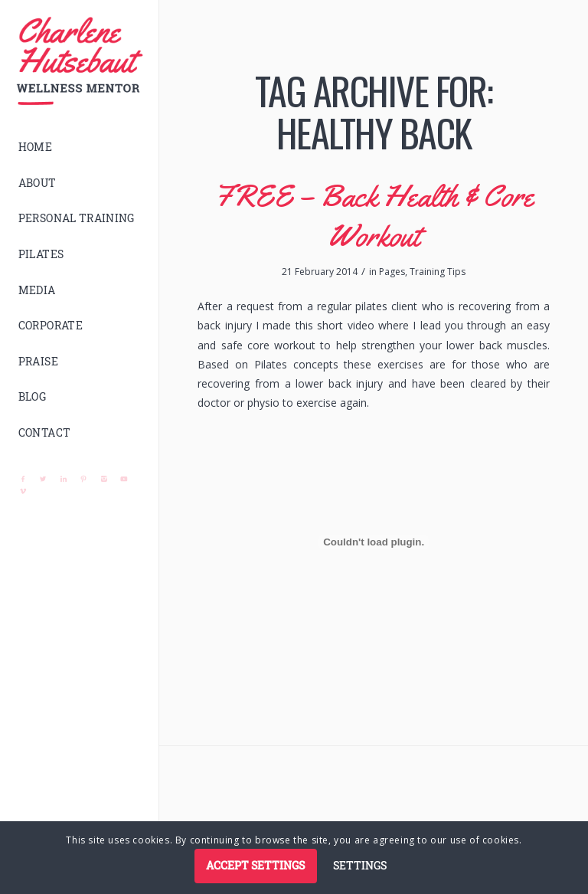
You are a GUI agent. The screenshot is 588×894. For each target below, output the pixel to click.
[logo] (80, 61)
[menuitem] (80, 147)
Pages (392, 272)
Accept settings (255, 865)
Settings (360, 865)
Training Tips (438, 272)
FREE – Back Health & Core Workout (374, 216)
